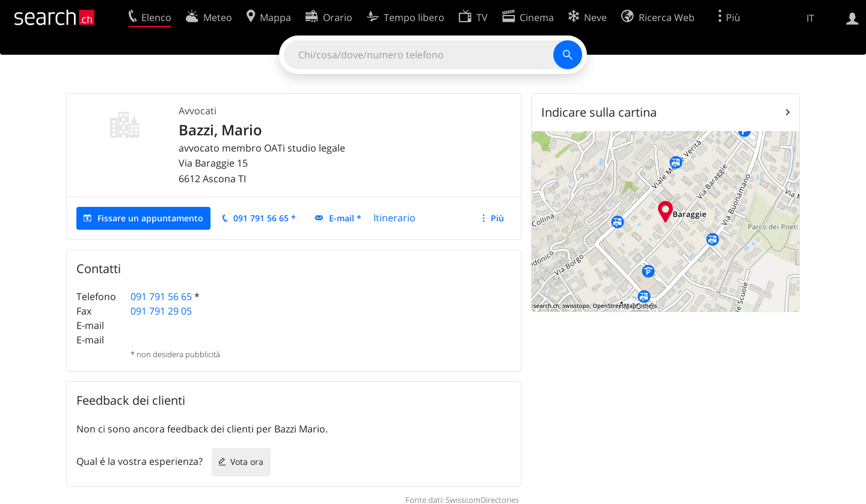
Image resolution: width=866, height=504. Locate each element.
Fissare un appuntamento (150, 218)
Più (497, 218)
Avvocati (198, 111)
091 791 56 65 (161, 297)
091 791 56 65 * (265, 218)
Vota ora (247, 462)
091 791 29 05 (161, 311)
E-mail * (345, 218)
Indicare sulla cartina (599, 112)
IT (810, 18)
